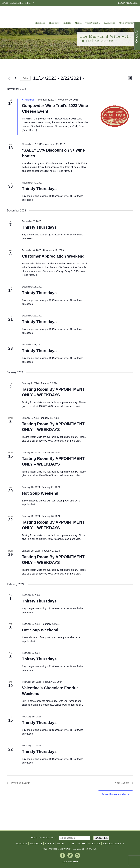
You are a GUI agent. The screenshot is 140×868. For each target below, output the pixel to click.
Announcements (128, 23)
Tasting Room (93, 23)
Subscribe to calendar (114, 794)
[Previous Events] (9, 78)
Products (54, 23)
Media (78, 23)
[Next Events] (15, 78)
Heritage (40, 23)
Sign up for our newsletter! (44, 838)
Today (25, 78)
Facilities (109, 23)
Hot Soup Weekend (40, 493)
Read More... (29, 130)
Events (67, 23)
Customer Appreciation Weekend (53, 256)
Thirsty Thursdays (39, 189)
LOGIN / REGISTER (128, 3)
